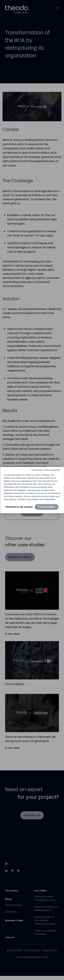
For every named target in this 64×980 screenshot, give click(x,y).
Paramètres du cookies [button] (19, 507)
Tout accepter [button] (47, 507)
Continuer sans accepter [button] (46, 470)
